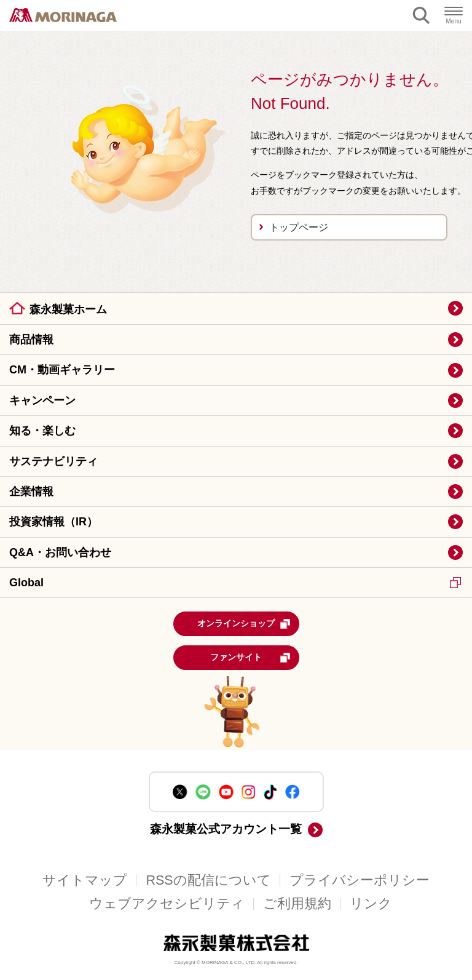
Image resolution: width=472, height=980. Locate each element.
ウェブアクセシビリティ (167, 904)
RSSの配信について (208, 880)
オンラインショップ (244, 624)
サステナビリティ (53, 461)
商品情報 (31, 340)
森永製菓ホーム (68, 309)
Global (235, 583)
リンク (371, 904)
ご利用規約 (297, 904)
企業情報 (31, 492)
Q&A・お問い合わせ (60, 552)
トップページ (299, 227)
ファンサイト (250, 658)
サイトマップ (85, 880)
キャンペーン (42, 400)
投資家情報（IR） (53, 522)
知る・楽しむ (42, 431)
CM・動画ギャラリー (62, 370)
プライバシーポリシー (360, 880)
